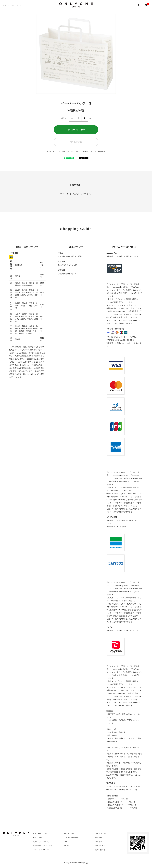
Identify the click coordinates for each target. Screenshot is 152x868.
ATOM (66, 846)
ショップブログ (70, 833)
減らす (72, 118)
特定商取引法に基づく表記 (69, 152)
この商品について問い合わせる (93, 152)
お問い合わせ (100, 850)
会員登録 (99, 838)
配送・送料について (40, 833)
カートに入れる (76, 130)
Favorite (76, 142)
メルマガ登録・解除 (71, 838)
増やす (85, 118)
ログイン (99, 842)
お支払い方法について (41, 842)
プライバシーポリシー (41, 850)
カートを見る (100, 846)
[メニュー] (5, 5)
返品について (52, 152)
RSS (66, 842)
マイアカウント (101, 833)
